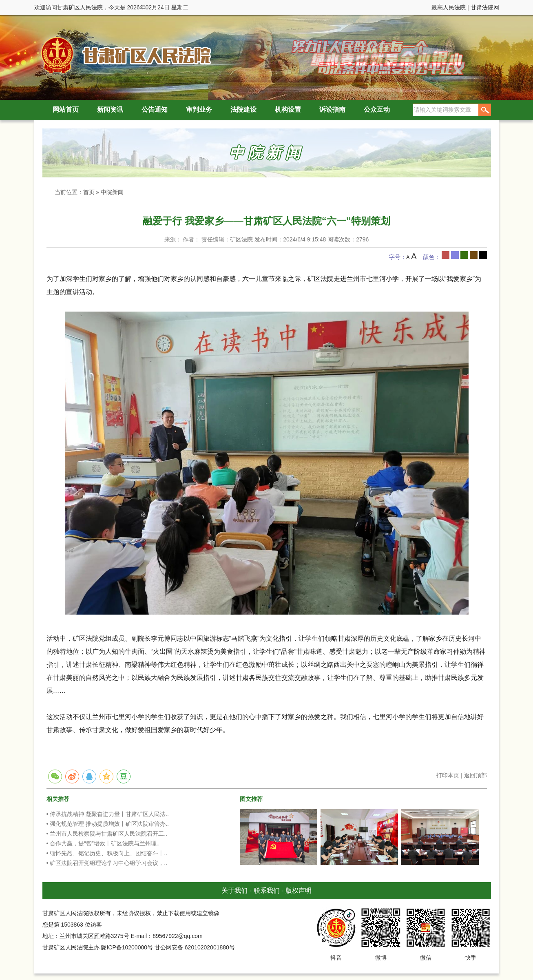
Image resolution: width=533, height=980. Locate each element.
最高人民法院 (449, 7)
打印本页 (448, 775)
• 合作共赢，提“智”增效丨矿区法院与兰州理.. (103, 843)
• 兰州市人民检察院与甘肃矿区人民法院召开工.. (107, 834)
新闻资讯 (110, 110)
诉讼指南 (332, 110)
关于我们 (234, 890)
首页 (89, 192)
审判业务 (199, 110)
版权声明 (299, 890)
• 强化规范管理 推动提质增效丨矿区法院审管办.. (108, 824)
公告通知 (155, 110)
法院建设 (243, 110)
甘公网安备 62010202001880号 (195, 947)
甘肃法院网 (485, 7)
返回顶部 (475, 775)
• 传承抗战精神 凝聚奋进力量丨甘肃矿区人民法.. (108, 814)
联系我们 (267, 890)
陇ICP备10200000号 (127, 947)
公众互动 (377, 110)
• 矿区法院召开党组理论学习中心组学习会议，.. (107, 863)
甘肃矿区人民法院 (124, 55)
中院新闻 (112, 192)
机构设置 (288, 110)
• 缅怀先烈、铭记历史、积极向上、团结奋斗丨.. (107, 853)
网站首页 (66, 110)
